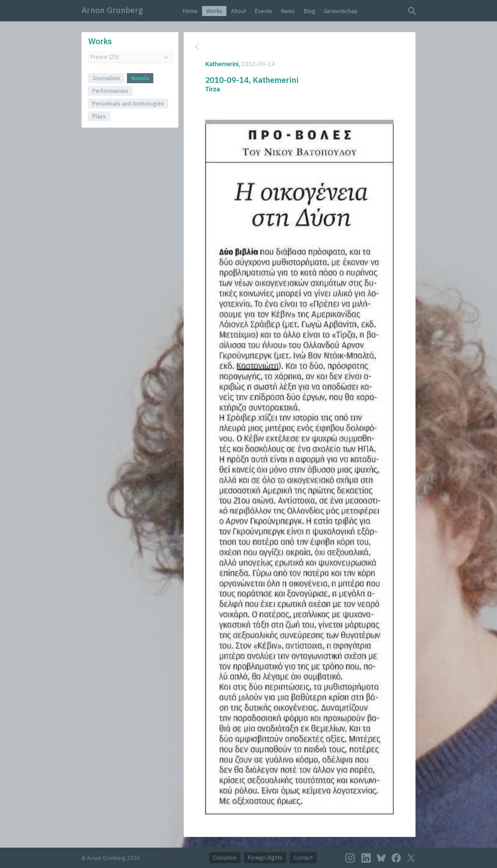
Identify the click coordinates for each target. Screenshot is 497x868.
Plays (99, 116)
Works (214, 11)
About (238, 11)
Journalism (106, 78)
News (288, 11)
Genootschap (341, 11)
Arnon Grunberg (112, 10)
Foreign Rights (265, 858)
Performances (110, 91)
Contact (303, 858)
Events (264, 11)
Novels (140, 78)
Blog (309, 11)
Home (190, 11)
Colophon (225, 858)
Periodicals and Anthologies (128, 104)
